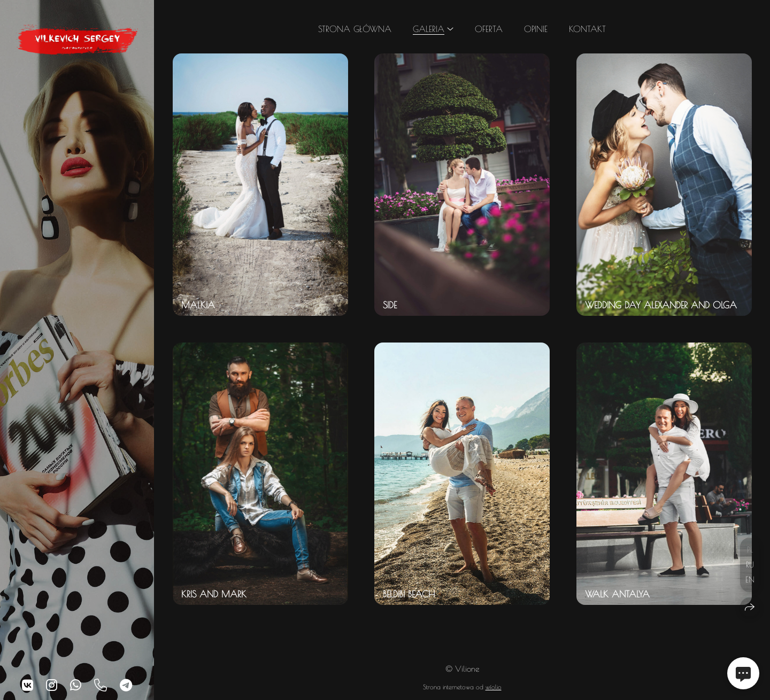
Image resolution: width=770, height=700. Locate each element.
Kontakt (587, 29)
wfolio (494, 687)
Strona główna (355, 29)
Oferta (489, 29)
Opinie (536, 29)
